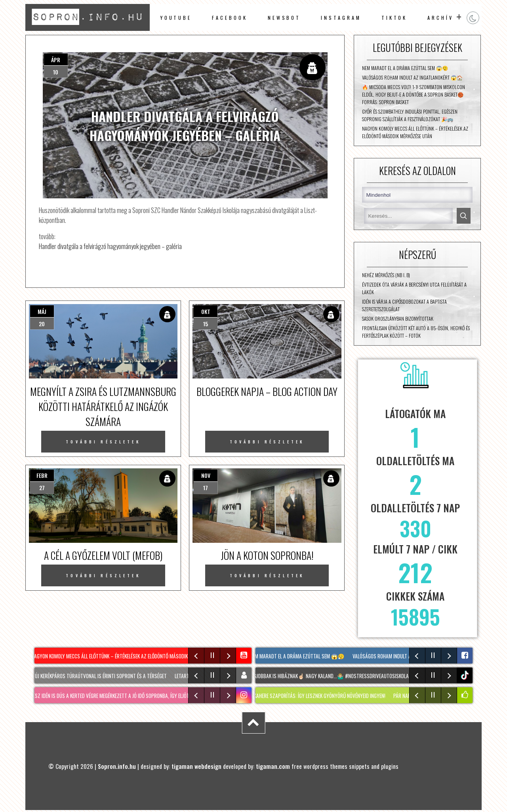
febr (42, 475)
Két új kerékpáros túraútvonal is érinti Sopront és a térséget (98, 676)
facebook (230, 18)
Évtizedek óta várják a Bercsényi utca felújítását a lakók (414, 288)
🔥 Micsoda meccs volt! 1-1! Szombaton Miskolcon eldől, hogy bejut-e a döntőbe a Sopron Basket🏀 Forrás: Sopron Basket (414, 94)
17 (206, 488)
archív (440, 18)
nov (206, 475)
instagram (341, 18)
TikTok (395, 18)
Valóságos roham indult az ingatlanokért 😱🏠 (412, 77)
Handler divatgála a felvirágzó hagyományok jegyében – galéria (110, 246)
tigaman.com (273, 766)
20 (42, 324)
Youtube (176, 18)
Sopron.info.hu (117, 766)
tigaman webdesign (196, 766)
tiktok (466, 675)
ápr (56, 60)
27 (42, 488)
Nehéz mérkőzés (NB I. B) (386, 275)
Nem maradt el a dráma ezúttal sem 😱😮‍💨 (405, 68)
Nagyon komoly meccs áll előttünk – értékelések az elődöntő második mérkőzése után (415, 132)
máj (42, 311)
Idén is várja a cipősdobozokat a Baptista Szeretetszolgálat (404, 305)
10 (56, 72)
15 (206, 324)
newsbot (284, 18)
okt (206, 311)
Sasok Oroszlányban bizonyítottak (398, 319)
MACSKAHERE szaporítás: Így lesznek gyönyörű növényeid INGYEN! (316, 696)
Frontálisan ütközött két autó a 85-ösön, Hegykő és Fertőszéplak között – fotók (416, 332)
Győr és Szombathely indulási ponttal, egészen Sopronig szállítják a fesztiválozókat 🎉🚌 (410, 115)
